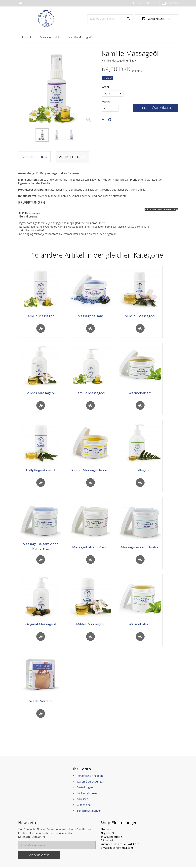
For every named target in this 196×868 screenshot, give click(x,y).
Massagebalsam (90, 316)
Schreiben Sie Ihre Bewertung (161, 210)
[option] (42, 135)
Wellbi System (41, 702)
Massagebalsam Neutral (140, 548)
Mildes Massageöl (41, 393)
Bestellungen (85, 788)
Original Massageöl (41, 625)
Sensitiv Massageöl (140, 316)
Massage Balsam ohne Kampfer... (41, 547)
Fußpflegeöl (140, 471)
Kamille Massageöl (41, 316)
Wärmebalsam (140, 393)
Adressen (82, 800)
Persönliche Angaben (90, 777)
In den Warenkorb (155, 108)
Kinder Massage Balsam (90, 471)
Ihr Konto (82, 770)
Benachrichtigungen (89, 811)
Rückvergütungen (88, 794)
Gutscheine (84, 806)
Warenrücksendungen (90, 782)
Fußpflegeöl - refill (41, 471)
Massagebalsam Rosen (90, 548)
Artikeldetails (72, 157)
